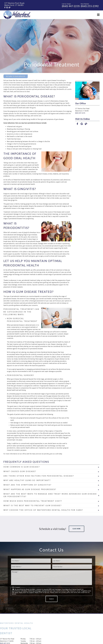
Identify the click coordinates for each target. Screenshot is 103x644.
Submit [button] (52, 599)
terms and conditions (81, 592)
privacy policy (66, 592)
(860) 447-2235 (71, 6)
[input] (31, 561)
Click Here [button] (77, 529)
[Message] (52, 578)
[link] (5, 7)
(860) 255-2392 (90, 6)
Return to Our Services (16, 76)
